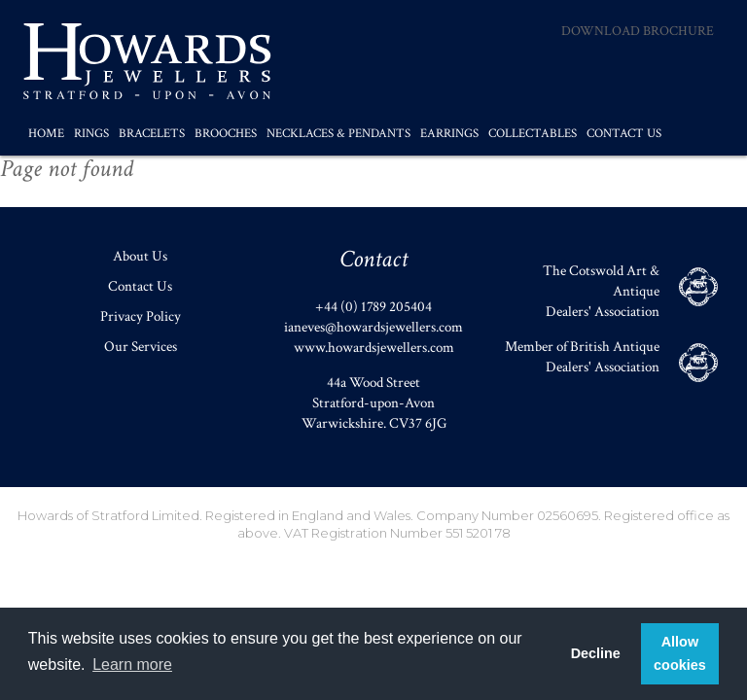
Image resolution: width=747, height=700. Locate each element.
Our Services (141, 347)
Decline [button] (596, 653)
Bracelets (152, 134)
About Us (140, 256)
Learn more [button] (132, 665)
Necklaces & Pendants (338, 134)
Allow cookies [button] (680, 653)
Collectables (533, 134)
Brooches (226, 134)
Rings (91, 134)
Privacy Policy (141, 316)
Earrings (449, 134)
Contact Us (624, 134)
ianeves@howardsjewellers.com (373, 327)
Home (46, 134)
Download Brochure (638, 31)
